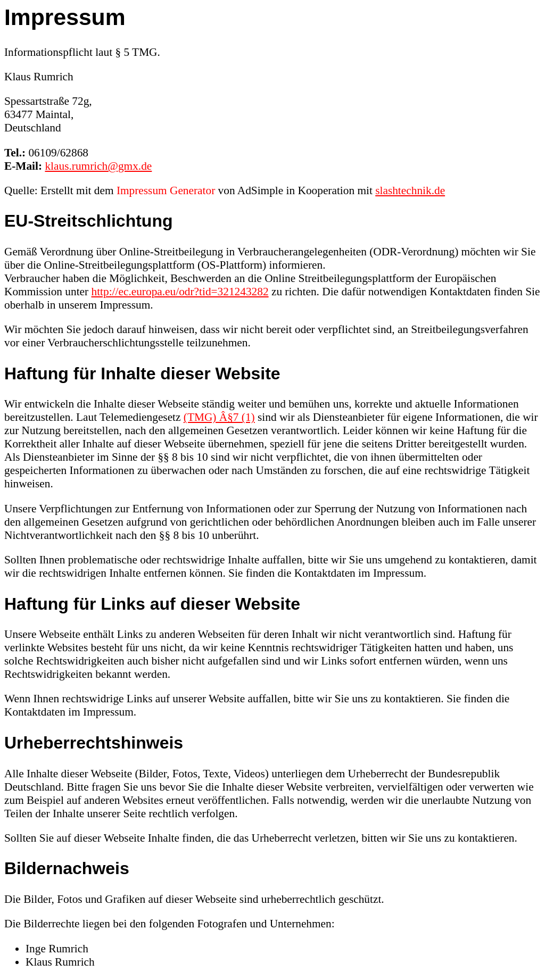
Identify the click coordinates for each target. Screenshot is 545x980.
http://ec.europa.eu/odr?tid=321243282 (180, 292)
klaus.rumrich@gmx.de (98, 166)
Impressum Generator (166, 190)
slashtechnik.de (410, 190)
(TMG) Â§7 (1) (219, 417)
